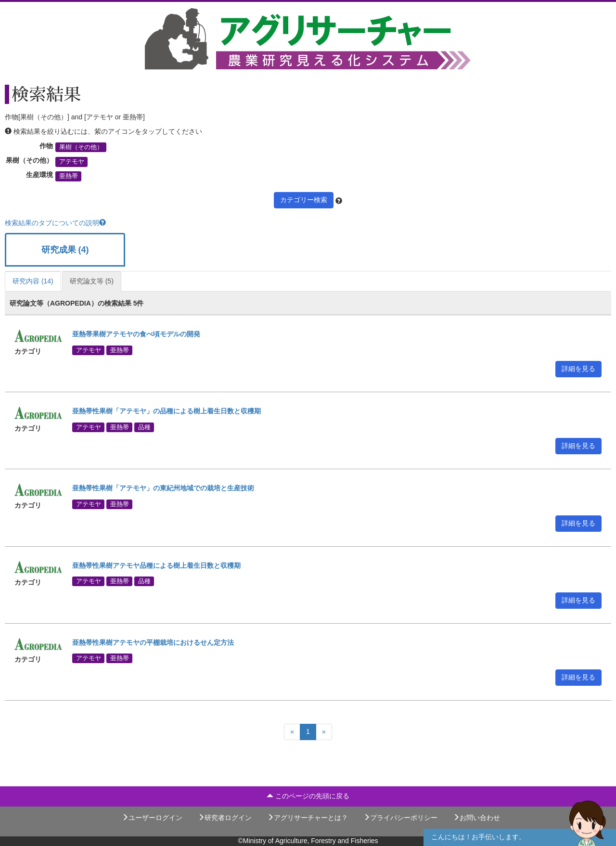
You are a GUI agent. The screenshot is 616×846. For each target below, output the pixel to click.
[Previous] (292, 732)
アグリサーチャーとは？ (308, 818)
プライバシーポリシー (400, 818)
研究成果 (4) (65, 250)
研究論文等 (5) (92, 281)
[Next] (324, 732)
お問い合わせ (476, 818)
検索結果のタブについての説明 (55, 223)
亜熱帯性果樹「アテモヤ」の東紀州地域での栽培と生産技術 (163, 488)
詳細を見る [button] (578, 369)
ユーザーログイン (152, 818)
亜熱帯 (69, 176)
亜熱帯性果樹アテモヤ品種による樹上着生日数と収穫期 (156, 565)
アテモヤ (72, 162)
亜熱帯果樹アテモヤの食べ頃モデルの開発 (136, 334)
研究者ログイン (225, 818)
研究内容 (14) (33, 281)
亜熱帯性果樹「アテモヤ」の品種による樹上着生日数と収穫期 (167, 411)
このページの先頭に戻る (308, 796)
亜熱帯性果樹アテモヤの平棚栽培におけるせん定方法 (153, 642)
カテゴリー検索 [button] (304, 200)
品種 (144, 427)
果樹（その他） (81, 147)
